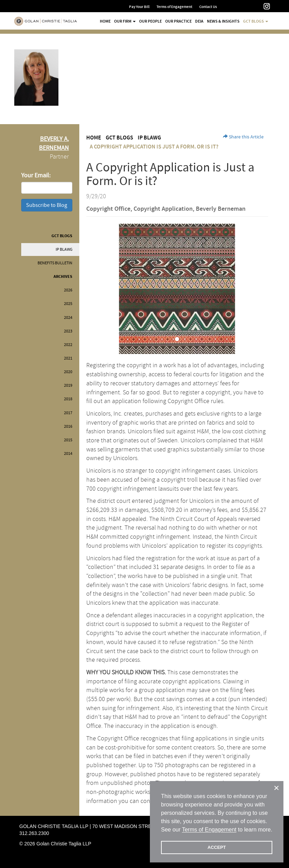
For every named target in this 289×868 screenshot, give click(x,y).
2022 (68, 345)
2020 (68, 372)
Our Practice (178, 21)
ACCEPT (217, 847)
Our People (150, 21)
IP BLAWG (64, 250)
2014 (68, 454)
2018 (68, 399)
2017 (68, 413)
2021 (68, 358)
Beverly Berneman (221, 209)
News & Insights (223, 21)
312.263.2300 (34, 833)
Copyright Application (163, 209)
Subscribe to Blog (47, 205)
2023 (68, 331)
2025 (68, 304)
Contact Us (208, 7)
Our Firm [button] (125, 21)
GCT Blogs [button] (256, 21)
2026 (68, 290)
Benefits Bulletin (55, 263)
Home (105, 21)
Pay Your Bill (139, 7)
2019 (68, 385)
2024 (68, 318)
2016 (68, 427)
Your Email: (36, 175)
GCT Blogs (62, 236)
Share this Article (243, 137)
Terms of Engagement (174, 7)
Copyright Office (108, 209)
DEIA (199, 21)
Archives (63, 277)
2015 (68, 440)
